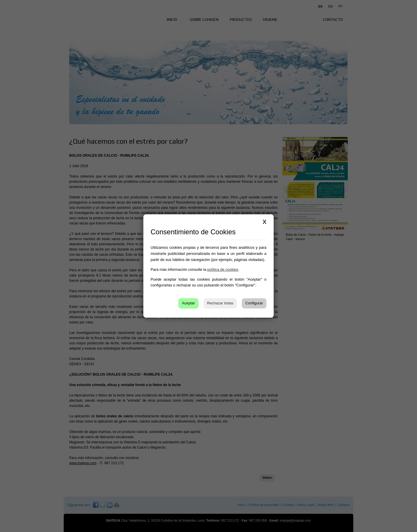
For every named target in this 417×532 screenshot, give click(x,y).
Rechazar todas (220, 303)
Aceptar (188, 303)
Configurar (254, 303)
